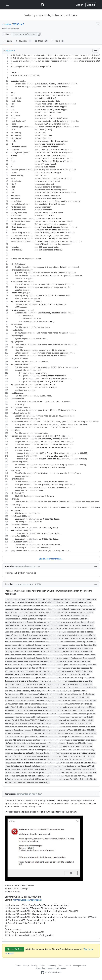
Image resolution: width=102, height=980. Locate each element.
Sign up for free (15, 949)
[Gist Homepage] (42, 5)
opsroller (10, 566)
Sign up (91, 5)
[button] (39, 34)
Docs (61, 966)
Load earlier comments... (51, 559)
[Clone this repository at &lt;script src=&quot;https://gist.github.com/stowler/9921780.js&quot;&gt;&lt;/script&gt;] (25, 34)
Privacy (26, 966)
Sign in (79, 5)
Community (52, 966)
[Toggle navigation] (7, 5)
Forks (58, 41)
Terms (18, 966)
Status (42, 966)
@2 (91, 800)
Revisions (23, 41)
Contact (68, 966)
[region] (51, 303)
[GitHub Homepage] (43, 972)
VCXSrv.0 (19, 24)
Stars (42, 41)
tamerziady (11, 794)
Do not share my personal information (51, 968)
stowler (7, 24)
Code (8, 41)
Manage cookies (80, 966)
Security (34, 966)
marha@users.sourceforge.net (27, 900)
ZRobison (10, 584)
